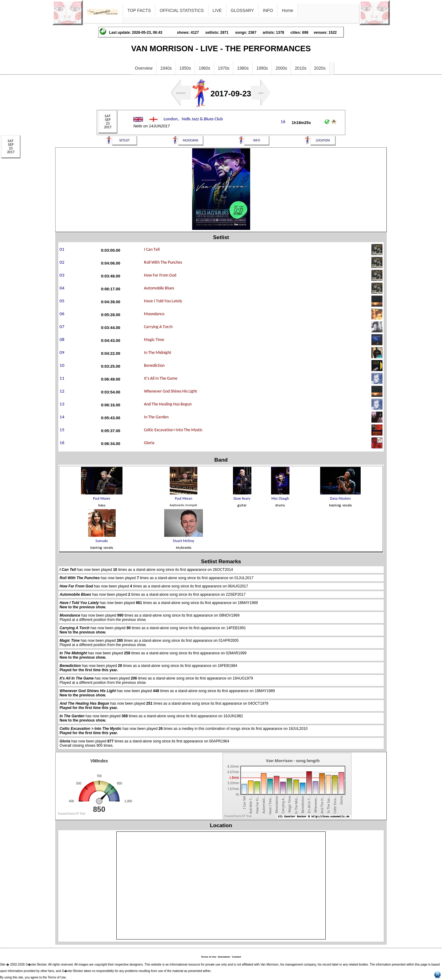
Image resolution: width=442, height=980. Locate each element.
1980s (243, 68)
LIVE (217, 10)
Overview (144, 68)
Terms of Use (209, 957)
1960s (204, 68)
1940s (166, 68)
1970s (224, 68)
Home (287, 10)
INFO (268, 10)
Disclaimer (224, 957)
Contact (236, 957)
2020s (320, 68)
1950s (185, 68)
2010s (300, 68)
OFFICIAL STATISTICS (182, 10)
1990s (262, 68)
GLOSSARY (242, 10)
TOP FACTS (139, 10)
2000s (281, 68)
